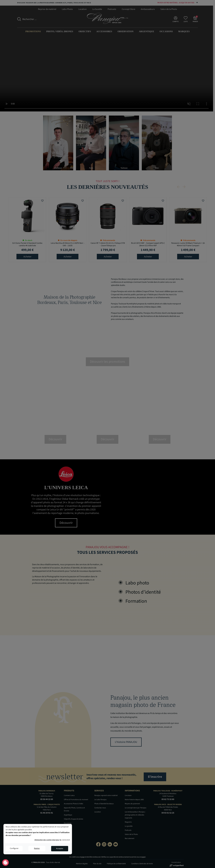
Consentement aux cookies (6, 863)
